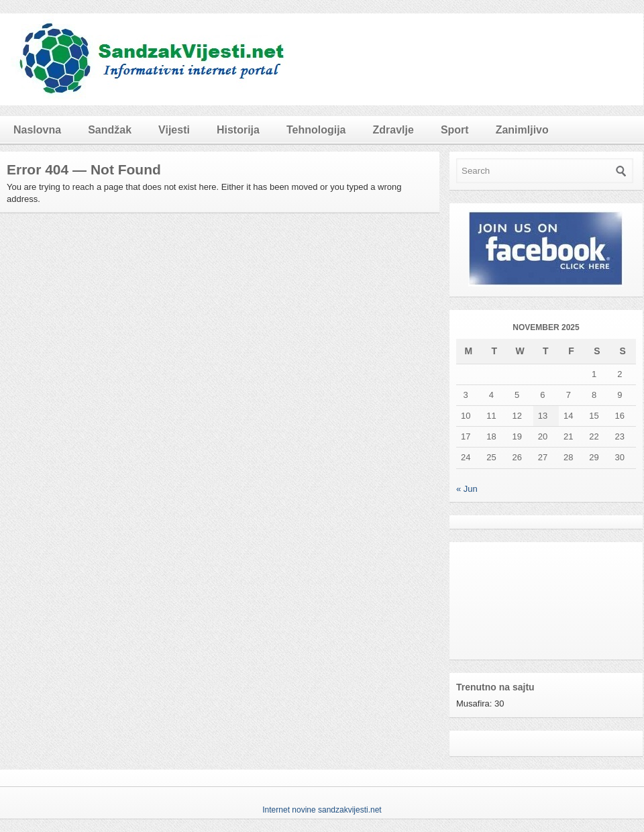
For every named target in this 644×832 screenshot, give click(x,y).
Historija (238, 130)
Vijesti (174, 130)
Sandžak (110, 130)
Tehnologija (316, 130)
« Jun (467, 489)
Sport (455, 130)
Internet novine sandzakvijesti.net (322, 810)
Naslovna (37, 130)
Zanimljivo (522, 130)
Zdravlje (393, 130)
